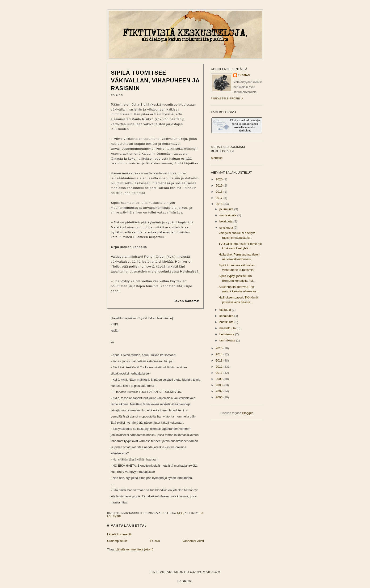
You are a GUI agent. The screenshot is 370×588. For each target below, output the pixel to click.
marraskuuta (228, 215)
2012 (220, 367)
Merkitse (217, 158)
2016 (220, 204)
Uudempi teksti (117, 541)
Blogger (247, 413)
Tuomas (244, 75)
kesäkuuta (227, 316)
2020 (220, 179)
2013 (220, 360)
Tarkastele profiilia (227, 99)
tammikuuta (228, 340)
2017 (220, 198)
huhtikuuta (227, 322)
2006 (220, 397)
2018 (220, 192)
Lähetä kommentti (119, 534)
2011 (220, 373)
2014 (220, 354)
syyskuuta (227, 228)
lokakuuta (226, 221)
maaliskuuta (228, 328)
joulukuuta (227, 209)
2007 (220, 391)
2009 (220, 379)
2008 (220, 385)
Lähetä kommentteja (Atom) (134, 549)
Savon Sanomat (187, 301)
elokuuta (226, 310)
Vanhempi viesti (193, 541)
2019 (220, 185)
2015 (220, 348)
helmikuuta (227, 334)
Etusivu (155, 541)
